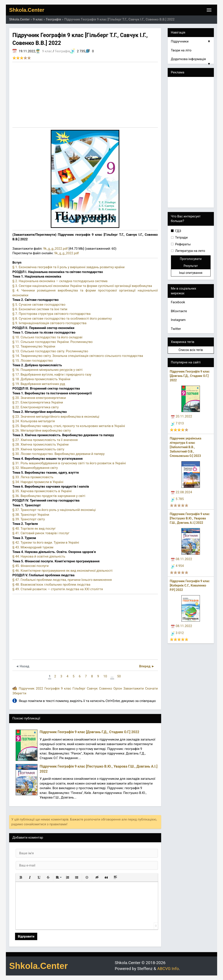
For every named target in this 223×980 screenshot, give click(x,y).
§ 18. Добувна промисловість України (41, 379)
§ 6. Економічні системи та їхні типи (40, 309)
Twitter (176, 329)
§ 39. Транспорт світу (29, 519)
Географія (62, 51)
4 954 (177, 566)
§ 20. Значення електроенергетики (39, 398)
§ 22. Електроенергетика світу (35, 407)
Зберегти (19, 693)
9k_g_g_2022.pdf (55, 249)
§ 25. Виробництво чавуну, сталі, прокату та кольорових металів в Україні (69, 426)
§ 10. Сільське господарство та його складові (47, 337)
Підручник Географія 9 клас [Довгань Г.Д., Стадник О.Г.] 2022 (190, 376)
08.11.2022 (182, 559)
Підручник (27, 688)
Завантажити (133, 688)
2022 (40, 688)
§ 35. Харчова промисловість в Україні (42, 491)
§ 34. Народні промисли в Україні (38, 482)
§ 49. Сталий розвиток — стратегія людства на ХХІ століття (58, 589)
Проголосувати (191, 259)
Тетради (181, 237)
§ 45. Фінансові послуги (30, 566)
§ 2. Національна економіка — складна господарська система (60, 281)
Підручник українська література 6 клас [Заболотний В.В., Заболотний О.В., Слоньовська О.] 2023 (186, 447)
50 (119, 676)
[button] (21, 877)
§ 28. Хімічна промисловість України (41, 444)
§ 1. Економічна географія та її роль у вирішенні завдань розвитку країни (68, 267)
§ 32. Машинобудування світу (35, 468)
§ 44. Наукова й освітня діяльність (39, 556)
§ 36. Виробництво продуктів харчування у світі (49, 496)
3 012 (177, 633)
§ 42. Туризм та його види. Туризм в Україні (46, 543)
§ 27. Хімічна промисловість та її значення (45, 440)
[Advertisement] (85, 95)
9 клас (47, 51)
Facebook (178, 302)
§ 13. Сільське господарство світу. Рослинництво (50, 351)
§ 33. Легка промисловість (33, 477)
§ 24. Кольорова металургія (34, 421)
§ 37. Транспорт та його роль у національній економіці (54, 510)
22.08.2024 (182, 492)
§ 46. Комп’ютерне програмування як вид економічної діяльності (62, 571)
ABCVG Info (168, 969)
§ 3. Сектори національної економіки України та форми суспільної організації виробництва (82, 286)
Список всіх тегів (191, 350)
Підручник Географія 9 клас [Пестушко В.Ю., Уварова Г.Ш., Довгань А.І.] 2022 (190, 518)
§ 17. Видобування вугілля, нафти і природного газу (52, 375)
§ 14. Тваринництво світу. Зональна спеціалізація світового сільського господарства (78, 356)
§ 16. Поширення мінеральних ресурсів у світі (47, 370)
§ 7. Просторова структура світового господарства (52, 314)
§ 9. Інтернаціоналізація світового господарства (49, 323)
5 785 (177, 499)
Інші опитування (191, 273)
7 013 (177, 423)
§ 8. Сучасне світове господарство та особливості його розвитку (62, 319)
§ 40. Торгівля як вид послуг (34, 529)
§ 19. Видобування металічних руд (39, 384)
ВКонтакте (179, 311)
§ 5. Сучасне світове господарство (39, 305)
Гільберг (79, 688)
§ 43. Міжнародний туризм (33, 547)
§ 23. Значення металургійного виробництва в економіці (56, 417)
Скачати (151, 688)
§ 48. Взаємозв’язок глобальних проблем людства (51, 585)
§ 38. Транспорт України (31, 515)
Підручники (191, 42)
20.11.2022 (182, 416)
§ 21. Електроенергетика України (38, 402)
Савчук (92, 688)
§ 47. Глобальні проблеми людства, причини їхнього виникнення (62, 580)
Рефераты (183, 244)
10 (105, 676)
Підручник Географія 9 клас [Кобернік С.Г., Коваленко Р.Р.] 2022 (190, 585)
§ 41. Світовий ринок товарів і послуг (41, 533)
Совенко (106, 688)
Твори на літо (181, 50)
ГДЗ (178, 231)
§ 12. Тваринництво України (34, 346)
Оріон (118, 688)
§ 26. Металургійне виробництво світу (42, 431)
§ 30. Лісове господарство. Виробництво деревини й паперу (58, 454)
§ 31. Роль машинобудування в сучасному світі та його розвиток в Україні (69, 463)
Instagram (178, 320)
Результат (191, 266)
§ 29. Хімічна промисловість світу (38, 449)
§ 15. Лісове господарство (33, 361)
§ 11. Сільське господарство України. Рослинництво (52, 342)
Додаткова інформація (191, 60)
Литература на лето (190, 251)
